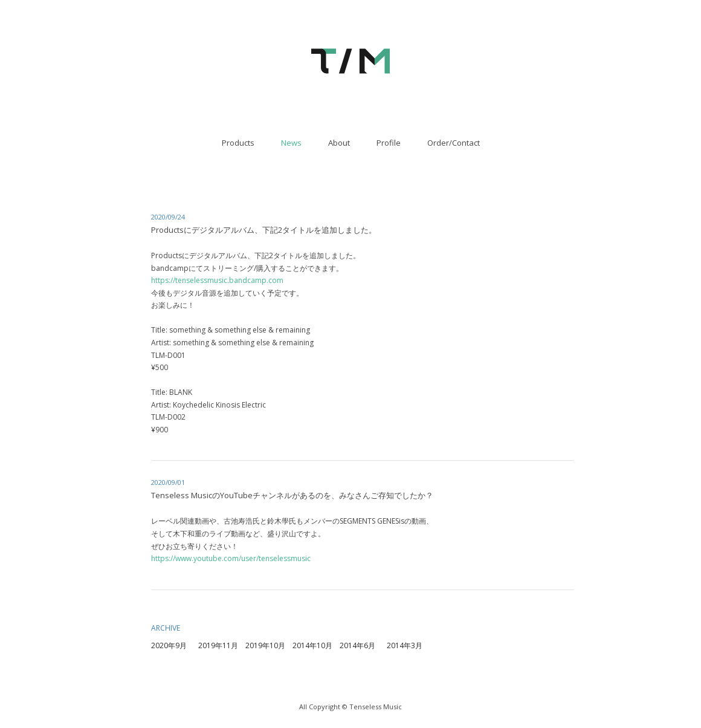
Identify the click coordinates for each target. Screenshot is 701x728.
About (339, 143)
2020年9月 (169, 645)
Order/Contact (454, 143)
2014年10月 (312, 645)
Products (238, 143)
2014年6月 (357, 645)
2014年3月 (405, 645)
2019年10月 (265, 645)
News (291, 143)
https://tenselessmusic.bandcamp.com (217, 280)
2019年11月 (218, 645)
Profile (389, 143)
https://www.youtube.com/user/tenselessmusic (231, 558)
